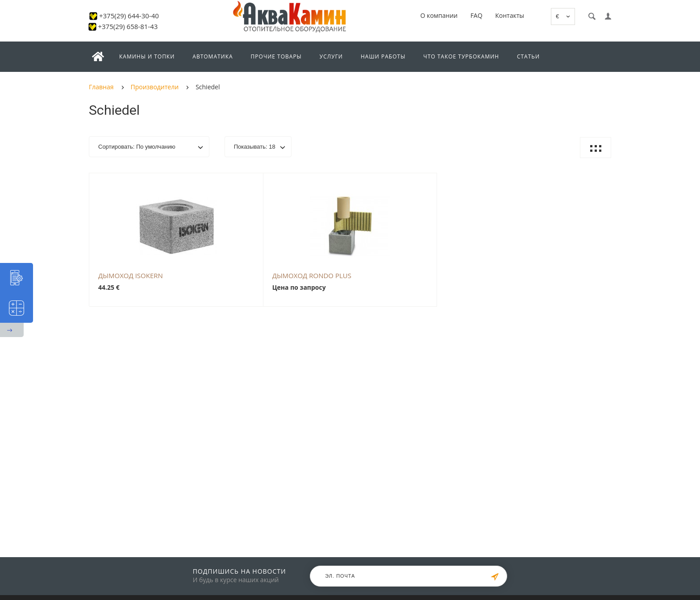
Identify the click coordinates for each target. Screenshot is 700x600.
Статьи (528, 56)
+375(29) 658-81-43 (128, 26)
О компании (439, 15)
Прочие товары (276, 56)
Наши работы (383, 56)
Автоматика (212, 56)
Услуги (331, 56)
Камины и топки (147, 56)
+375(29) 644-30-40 (129, 16)
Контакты (510, 15)
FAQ (477, 15)
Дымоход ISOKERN (131, 275)
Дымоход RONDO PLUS (312, 275)
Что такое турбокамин (461, 56)
